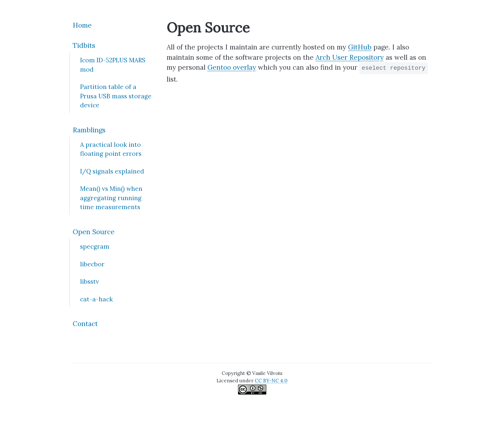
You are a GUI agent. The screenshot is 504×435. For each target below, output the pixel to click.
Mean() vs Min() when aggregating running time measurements (111, 198)
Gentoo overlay (232, 67)
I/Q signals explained (112, 171)
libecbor (92, 264)
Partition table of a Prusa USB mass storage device (116, 96)
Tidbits (84, 45)
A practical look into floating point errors (111, 149)
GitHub (360, 47)
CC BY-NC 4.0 (271, 381)
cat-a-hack (96, 299)
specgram (95, 246)
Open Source (94, 232)
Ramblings (89, 130)
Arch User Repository (350, 57)
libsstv (90, 281)
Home (82, 25)
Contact (85, 324)
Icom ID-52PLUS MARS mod (113, 65)
